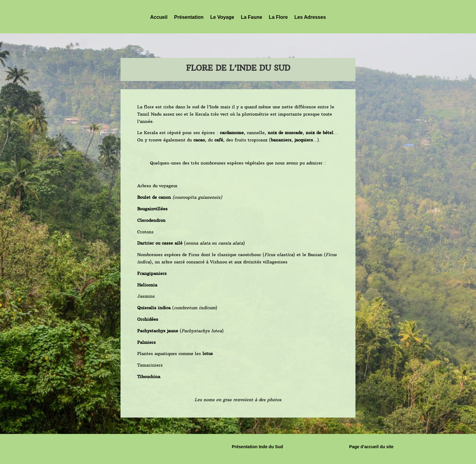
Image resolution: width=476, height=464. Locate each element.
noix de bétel (320, 133)
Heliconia (147, 285)
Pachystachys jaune (158, 331)
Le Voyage (222, 17)
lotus (208, 354)
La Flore (278, 17)
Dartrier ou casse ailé (160, 243)
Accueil (159, 17)
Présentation (189, 17)
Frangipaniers (152, 273)
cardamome (232, 133)
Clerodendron (151, 220)
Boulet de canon (154, 197)
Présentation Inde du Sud (257, 447)
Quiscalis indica (154, 308)
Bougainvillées (152, 209)
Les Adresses (310, 17)
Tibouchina (149, 377)
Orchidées (148, 319)
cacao (199, 140)
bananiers (281, 140)
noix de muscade (285, 133)
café (219, 140)
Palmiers (146, 342)
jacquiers (304, 140)
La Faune (251, 17)
